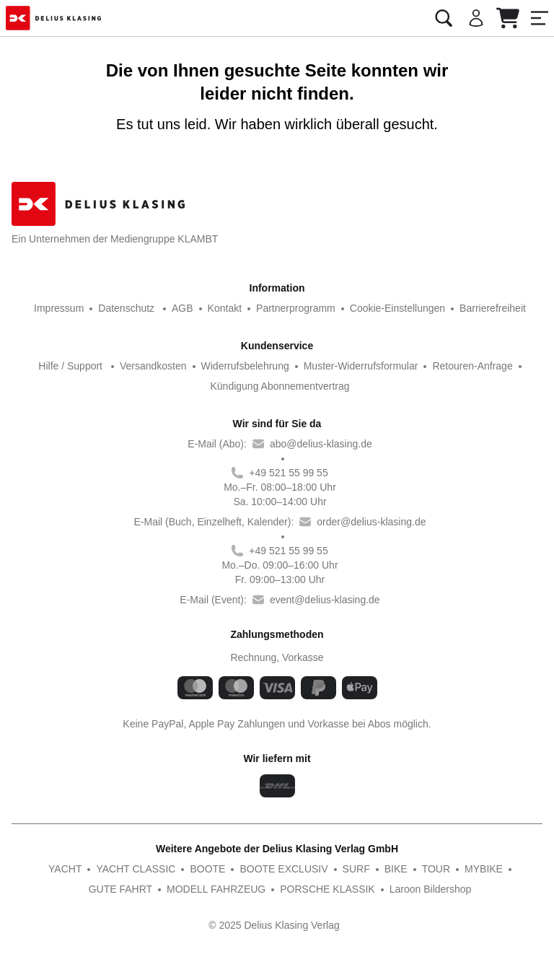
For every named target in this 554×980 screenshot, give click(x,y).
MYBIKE (438, 869)
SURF (315, 869)
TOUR (391, 869)
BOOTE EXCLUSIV (247, 869)
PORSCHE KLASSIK (287, 889)
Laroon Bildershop (387, 889)
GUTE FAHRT (502, 869)
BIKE (352, 869)
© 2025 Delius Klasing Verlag (274, 926)
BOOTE (175, 869)
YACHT (36, 869)
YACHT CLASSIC (106, 869)
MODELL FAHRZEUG (180, 889)
